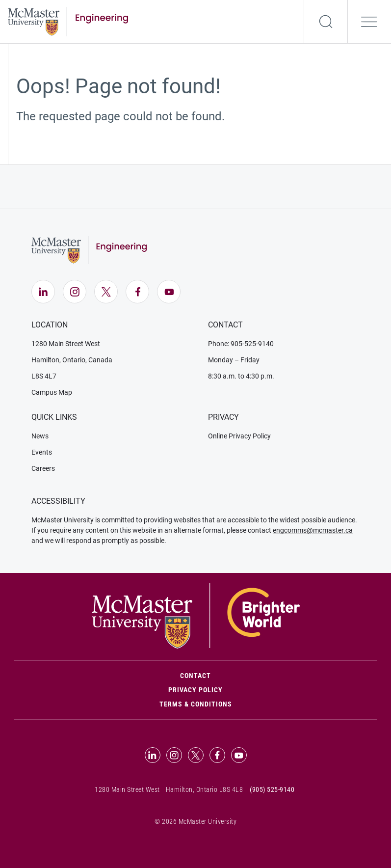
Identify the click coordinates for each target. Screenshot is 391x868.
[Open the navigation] (369, 22)
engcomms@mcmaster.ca (313, 530)
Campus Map (52, 392)
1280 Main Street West (66, 344)
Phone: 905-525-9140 (241, 344)
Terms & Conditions (196, 704)
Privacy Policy (195, 690)
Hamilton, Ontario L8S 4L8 (205, 789)
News (40, 436)
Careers (43, 468)
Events (42, 452)
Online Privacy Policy (239, 436)
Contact (237, 675)
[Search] (326, 22)
